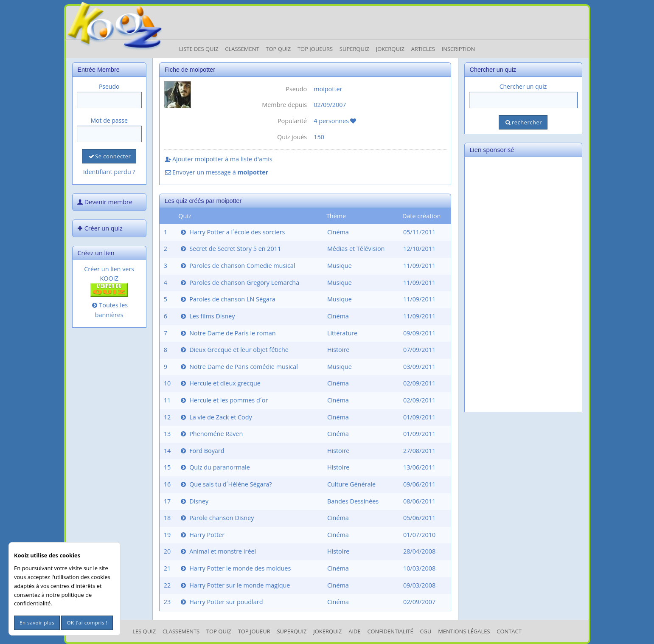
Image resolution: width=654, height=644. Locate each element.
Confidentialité (390, 631)
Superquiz (354, 49)
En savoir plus (37, 623)
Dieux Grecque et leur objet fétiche (234, 350)
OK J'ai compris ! (87, 623)
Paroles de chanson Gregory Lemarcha (239, 283)
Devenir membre (104, 202)
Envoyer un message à (216, 172)
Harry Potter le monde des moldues (235, 568)
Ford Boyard (202, 451)
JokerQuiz (390, 49)
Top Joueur (254, 631)
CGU (425, 631)
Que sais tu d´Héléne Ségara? (225, 484)
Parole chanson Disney (216, 518)
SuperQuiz (292, 631)
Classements (181, 631)
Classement (242, 49)
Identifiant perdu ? (109, 172)
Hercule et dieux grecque (220, 383)
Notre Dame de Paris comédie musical (239, 367)
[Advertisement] (523, 284)
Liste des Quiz (199, 49)
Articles (423, 49)
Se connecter (109, 156)
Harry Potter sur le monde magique (234, 585)
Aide (354, 631)
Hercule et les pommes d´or (223, 400)
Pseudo (109, 86)
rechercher (523, 122)
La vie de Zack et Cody (216, 417)
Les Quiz (144, 631)
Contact (509, 631)
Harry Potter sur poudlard (221, 602)
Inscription (459, 49)
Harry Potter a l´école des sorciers (232, 232)
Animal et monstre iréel (218, 551)
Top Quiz (278, 49)
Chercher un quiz (523, 86)
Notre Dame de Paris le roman (227, 333)
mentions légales (464, 631)
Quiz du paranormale (214, 467)
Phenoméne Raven (211, 434)
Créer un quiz (99, 228)
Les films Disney (207, 316)
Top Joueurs (315, 49)
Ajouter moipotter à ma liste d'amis (218, 159)
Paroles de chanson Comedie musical (237, 266)
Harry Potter (202, 535)
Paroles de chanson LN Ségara (227, 299)
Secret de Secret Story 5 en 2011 (230, 249)
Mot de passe (109, 120)
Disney (194, 501)
